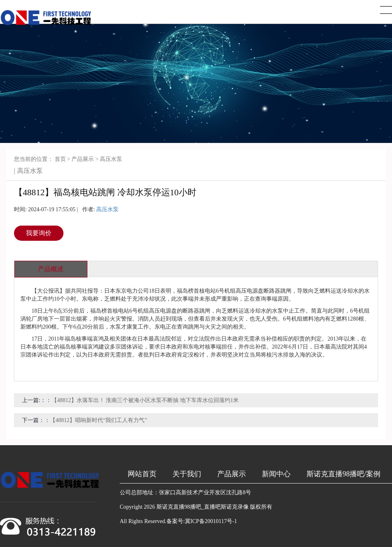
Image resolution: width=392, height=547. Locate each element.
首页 (60, 159)
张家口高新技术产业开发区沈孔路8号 (205, 492)
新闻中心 (276, 474)
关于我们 (187, 474)
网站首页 (142, 474)
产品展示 (83, 159)
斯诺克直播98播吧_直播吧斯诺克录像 (203, 507)
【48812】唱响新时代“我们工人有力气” (98, 420)
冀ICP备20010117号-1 (211, 521)
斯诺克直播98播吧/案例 (343, 474)
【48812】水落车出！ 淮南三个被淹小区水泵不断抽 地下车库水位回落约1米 (145, 400)
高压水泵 (111, 159)
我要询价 (39, 233)
